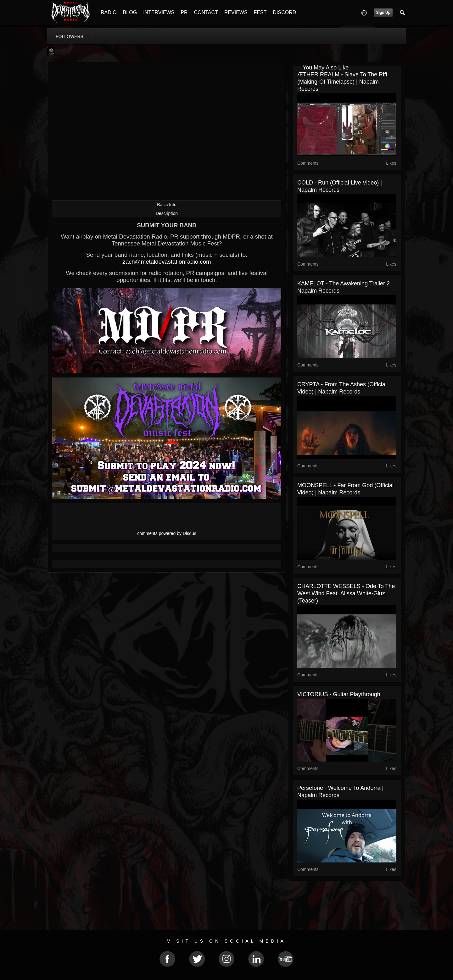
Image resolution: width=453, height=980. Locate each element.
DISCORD (284, 12)
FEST (260, 12)
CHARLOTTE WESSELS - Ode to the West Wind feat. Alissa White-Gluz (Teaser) (346, 593)
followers (70, 36)
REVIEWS (236, 12)
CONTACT (206, 12)
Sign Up (383, 13)
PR (184, 12)
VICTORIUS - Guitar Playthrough (339, 694)
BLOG (130, 12)
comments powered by (167, 533)
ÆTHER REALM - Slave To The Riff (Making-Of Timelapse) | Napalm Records (342, 82)
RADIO (109, 12)
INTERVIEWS (159, 12)
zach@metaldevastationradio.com (167, 262)
